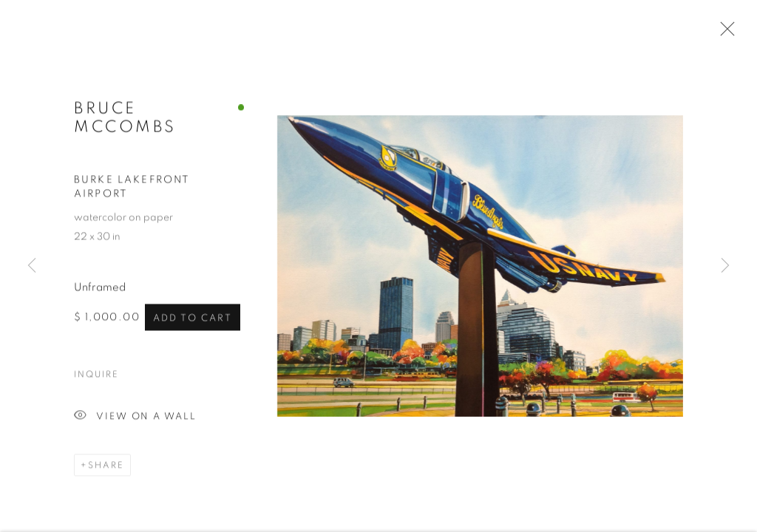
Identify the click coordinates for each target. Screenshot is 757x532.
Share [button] (106, 466)
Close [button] (724, 33)
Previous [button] (32, 266)
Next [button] (725, 266)
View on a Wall (135, 418)
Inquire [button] (96, 375)
